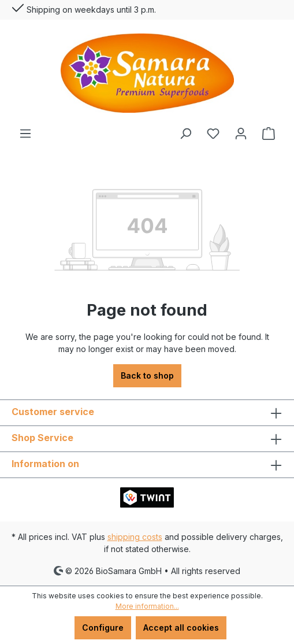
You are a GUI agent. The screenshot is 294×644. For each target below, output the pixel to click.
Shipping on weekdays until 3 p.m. (84, 7)
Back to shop (147, 375)
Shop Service (42, 438)
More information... (147, 606)
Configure (103, 628)
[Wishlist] (213, 134)
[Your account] (241, 134)
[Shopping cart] (269, 134)
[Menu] (25, 134)
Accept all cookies (181, 628)
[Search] (185, 134)
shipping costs (135, 537)
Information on (45, 464)
